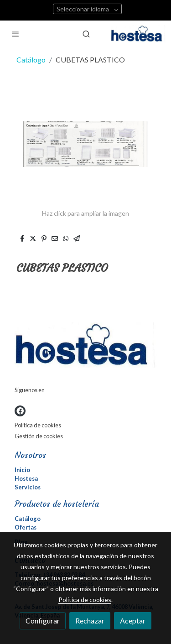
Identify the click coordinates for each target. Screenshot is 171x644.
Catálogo (31, 60)
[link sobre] (85, 347)
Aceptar (133, 621)
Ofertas (26, 527)
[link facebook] (20, 411)
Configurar (43, 621)
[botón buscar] (86, 34)
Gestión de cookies (39, 436)
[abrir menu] (16, 34)
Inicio (22, 470)
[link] (138, 34)
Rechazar (90, 621)
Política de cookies (38, 425)
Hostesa (26, 478)
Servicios (28, 487)
